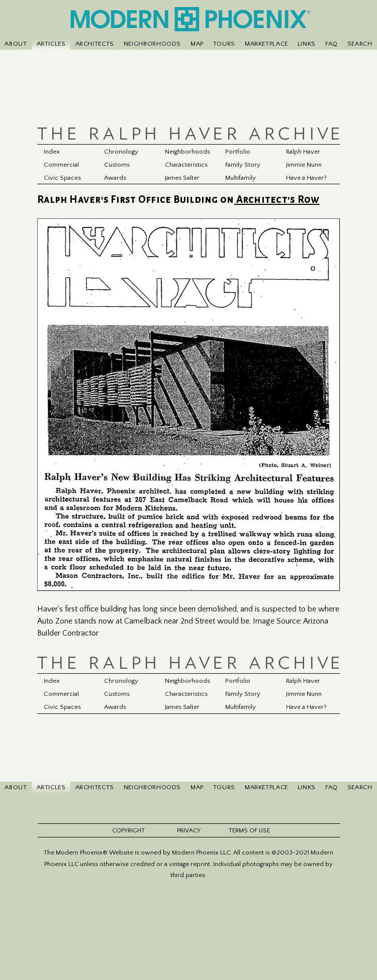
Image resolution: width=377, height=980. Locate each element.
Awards (116, 178)
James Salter (183, 178)
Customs (117, 165)
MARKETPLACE (266, 44)
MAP (197, 44)
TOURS (224, 44)
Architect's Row (276, 200)
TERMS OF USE (249, 832)
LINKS (307, 44)
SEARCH (360, 44)
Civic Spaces (63, 178)
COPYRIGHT (128, 832)
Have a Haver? (307, 178)
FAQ (332, 44)
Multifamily (241, 178)
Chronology (122, 152)
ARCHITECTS (95, 44)
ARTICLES (51, 44)
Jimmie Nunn (304, 165)
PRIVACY (189, 832)
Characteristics (187, 165)
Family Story (243, 165)
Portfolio (238, 152)
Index (52, 152)
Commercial (62, 165)
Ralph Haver (304, 152)
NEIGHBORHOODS (152, 44)
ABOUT (16, 44)
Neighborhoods (187, 152)
